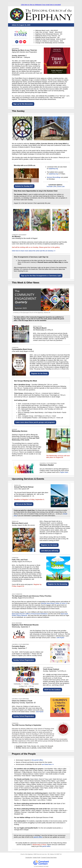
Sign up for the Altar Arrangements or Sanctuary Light (41, 276)
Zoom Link (61, 186)
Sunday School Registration (24, 660)
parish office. (46, 846)
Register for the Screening (57, 584)
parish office (38, 837)
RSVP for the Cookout (53, 690)
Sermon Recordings (54, 177)
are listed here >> (48, 764)
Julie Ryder (60, 638)
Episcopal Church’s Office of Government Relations (30, 614)
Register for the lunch (49, 545)
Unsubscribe (29, 858)
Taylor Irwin (64, 472)
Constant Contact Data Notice (49, 858)
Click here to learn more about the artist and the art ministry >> (34, 251)
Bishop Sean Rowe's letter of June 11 (54, 603)
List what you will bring (50, 551)
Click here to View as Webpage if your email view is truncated (41, 5)
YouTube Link (51, 186)
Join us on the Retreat (24, 504)
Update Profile (36, 858)
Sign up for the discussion (23, 104)
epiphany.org (53, 169)
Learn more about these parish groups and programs (35, 422)
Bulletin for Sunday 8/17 (24, 186)
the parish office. (38, 760)
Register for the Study (39, 373)
